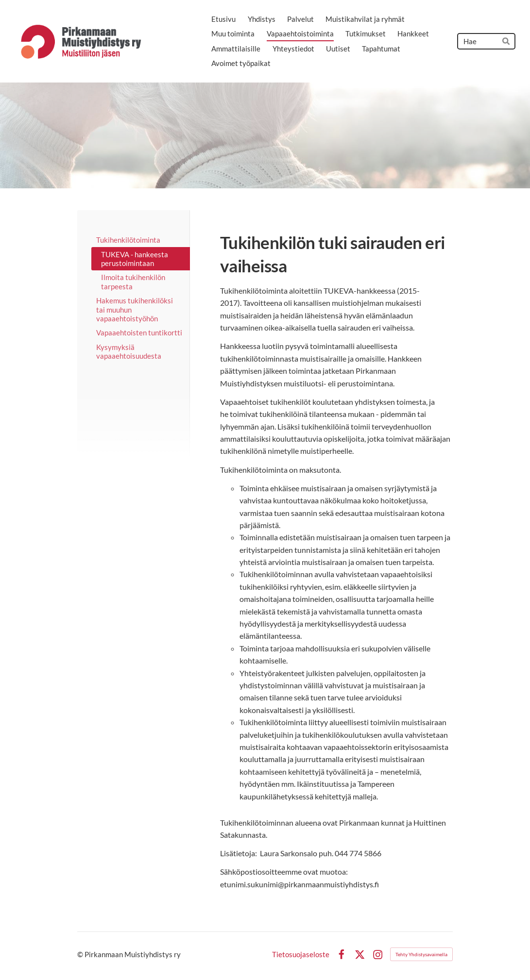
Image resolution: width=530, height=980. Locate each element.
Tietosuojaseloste (301, 955)
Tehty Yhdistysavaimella (421, 954)
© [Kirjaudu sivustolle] (81, 954)
